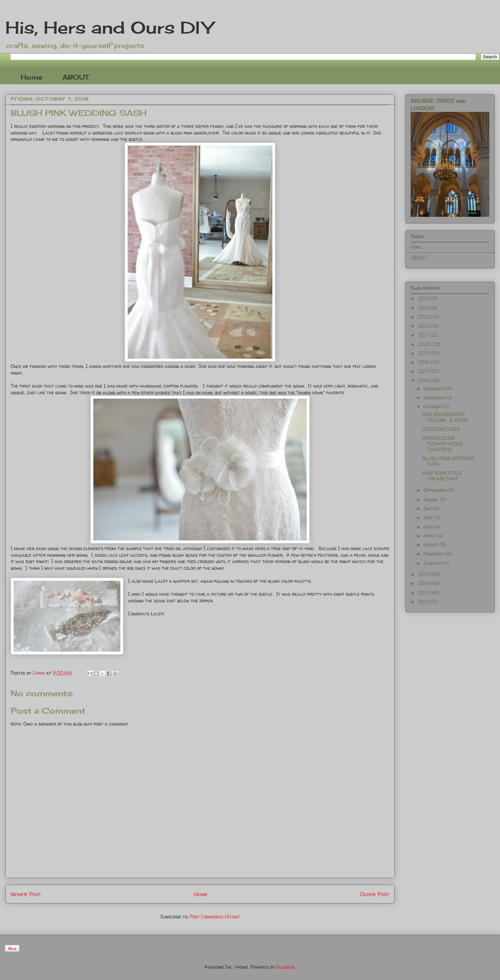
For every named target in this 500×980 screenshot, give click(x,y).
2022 (424, 326)
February (434, 554)
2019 (424, 353)
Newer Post (26, 894)
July (428, 508)
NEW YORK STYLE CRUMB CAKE (442, 476)
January (433, 563)
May (429, 527)
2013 (424, 593)
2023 (424, 317)
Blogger (285, 967)
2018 (424, 362)
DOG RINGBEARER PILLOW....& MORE (445, 417)
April (430, 536)
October (433, 406)
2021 (424, 335)
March (432, 545)
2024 (424, 308)
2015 (424, 574)
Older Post (375, 894)
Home (31, 77)
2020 (425, 344)
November (435, 397)
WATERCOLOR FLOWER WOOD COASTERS (442, 444)
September (436, 490)
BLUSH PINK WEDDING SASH (448, 461)
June (429, 517)
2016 (424, 380)
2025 (424, 299)
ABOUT (75, 77)
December (435, 388)
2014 (424, 583)
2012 (424, 602)
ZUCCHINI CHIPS (441, 429)
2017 (424, 371)
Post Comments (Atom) (215, 917)
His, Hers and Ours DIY (109, 27)
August (432, 499)
